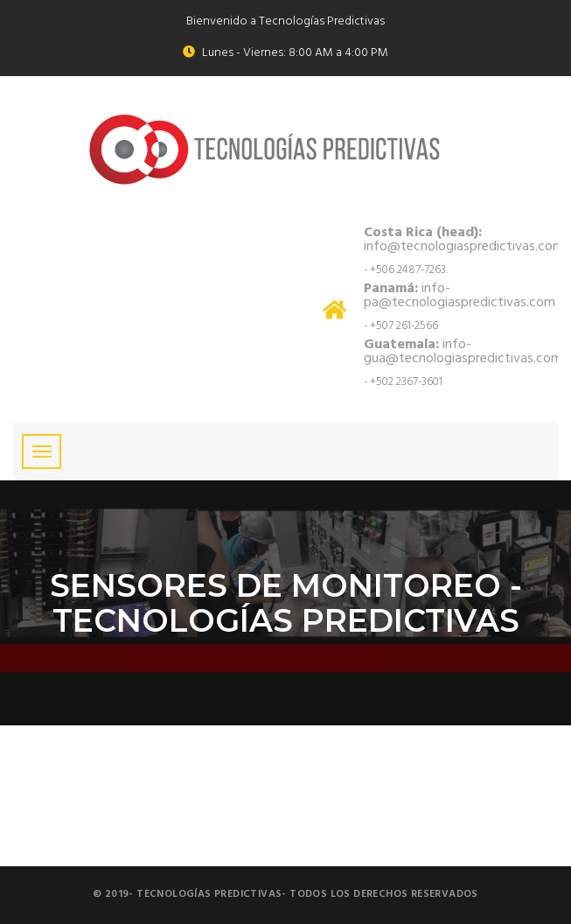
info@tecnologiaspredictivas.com (464, 240)
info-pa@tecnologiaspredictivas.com (460, 296)
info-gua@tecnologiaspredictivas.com (463, 352)
